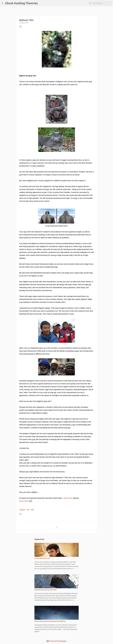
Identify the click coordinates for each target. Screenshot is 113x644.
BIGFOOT (22, 510)
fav (28, 510)
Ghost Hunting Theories (21, 3)
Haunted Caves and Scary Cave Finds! (46, 590)
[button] (20, 27)
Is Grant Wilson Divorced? (42, 558)
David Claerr (68, 498)
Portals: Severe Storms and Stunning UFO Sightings (50, 621)
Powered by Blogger (57, 641)
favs (32, 510)
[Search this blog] (102, 3)
